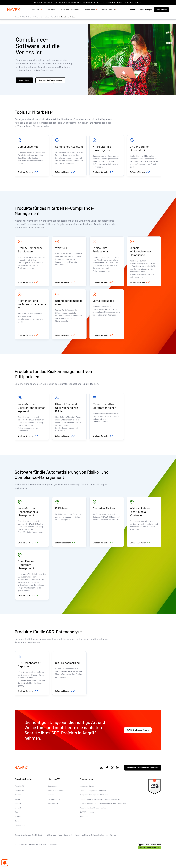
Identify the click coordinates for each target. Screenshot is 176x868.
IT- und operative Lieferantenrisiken (104, 408)
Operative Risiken (104, 511)
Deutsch (18, 799)
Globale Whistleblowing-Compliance (140, 252)
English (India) (20, 830)
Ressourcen (90, 14)
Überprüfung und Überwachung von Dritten (67, 410)
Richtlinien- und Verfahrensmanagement (32, 306)
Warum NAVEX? (108, 14)
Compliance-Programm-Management (26, 568)
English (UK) (19, 795)
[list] (162, 8)
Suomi (17, 825)
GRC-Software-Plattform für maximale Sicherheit (40, 22)
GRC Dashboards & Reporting (30, 669)
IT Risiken (61, 511)
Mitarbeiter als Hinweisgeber (102, 148)
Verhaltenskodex (103, 302)
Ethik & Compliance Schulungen (30, 250)
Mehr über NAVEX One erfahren (50, 80)
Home (17, 22)
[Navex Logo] (14, 15)
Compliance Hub (28, 147)
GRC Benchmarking (67, 667)
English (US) (19, 791)
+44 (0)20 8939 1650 (144, 8)
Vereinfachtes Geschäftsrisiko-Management (28, 514)
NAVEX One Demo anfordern (138, 734)
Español (18, 812)
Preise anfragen (146, 14)
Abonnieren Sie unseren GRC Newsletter (143, 772)
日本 (16, 817)
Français (18, 808)
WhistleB (61, 249)
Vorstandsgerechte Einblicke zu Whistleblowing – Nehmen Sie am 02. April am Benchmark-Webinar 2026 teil (88, 3)
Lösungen (51, 14)
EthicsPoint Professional (101, 250)
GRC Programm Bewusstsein (140, 148)
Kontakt (133, 14)
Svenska (18, 821)
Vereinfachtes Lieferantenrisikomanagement (32, 410)
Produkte (37, 14)
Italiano (17, 804)
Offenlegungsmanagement (69, 304)
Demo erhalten (161, 14)
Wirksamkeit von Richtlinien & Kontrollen (141, 514)
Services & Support (70, 14)
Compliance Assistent (69, 147)
